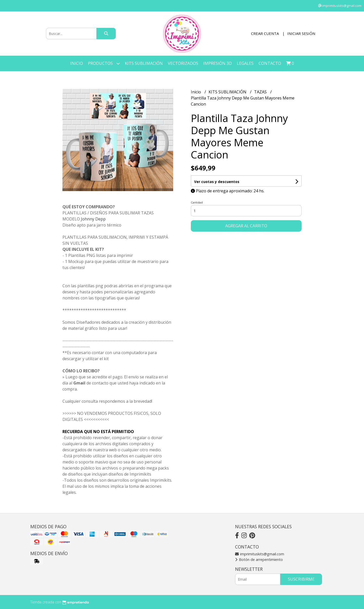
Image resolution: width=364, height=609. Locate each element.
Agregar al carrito (246, 226)
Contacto (270, 63)
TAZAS (261, 92)
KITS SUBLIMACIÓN (144, 63)
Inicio (77, 63)
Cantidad (197, 202)
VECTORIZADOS (183, 63)
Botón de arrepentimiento (259, 560)
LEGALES (245, 63)
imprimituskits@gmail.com (260, 554)
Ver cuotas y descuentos (217, 182)
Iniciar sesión (301, 33)
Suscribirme (301, 579)
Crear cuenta (265, 33)
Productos (104, 63)
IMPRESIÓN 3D (218, 63)
